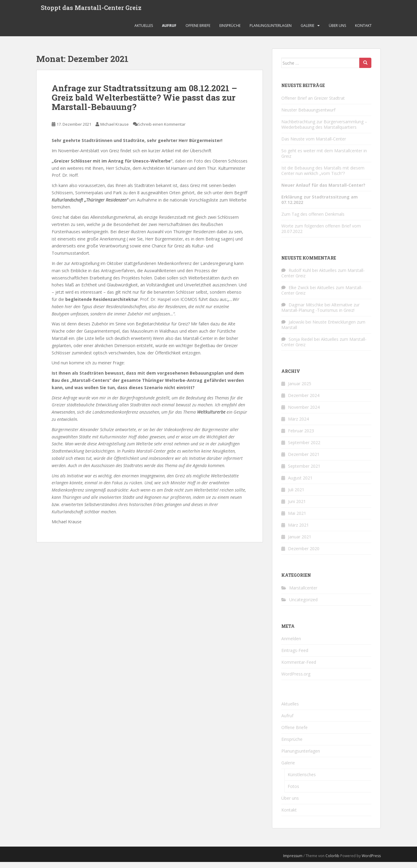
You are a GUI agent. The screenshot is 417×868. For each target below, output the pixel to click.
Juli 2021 (296, 496)
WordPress (371, 862)
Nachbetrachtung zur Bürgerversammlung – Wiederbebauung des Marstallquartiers (324, 130)
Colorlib (332, 862)
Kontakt (363, 32)
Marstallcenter (303, 594)
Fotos (293, 792)
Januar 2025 (300, 390)
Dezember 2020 (304, 555)
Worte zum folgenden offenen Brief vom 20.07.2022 (321, 234)
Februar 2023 (301, 437)
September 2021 (304, 472)
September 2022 (304, 449)
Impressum (293, 862)
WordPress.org (296, 680)
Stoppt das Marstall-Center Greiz (91, 11)
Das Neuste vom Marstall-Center (314, 145)
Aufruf (169, 32)
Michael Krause (115, 130)
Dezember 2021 (304, 460)
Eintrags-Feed (295, 656)
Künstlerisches (302, 781)
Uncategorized (303, 606)
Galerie (307, 32)
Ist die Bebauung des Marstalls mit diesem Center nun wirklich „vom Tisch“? (323, 176)
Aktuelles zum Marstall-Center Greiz (323, 279)
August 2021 (300, 484)
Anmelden (291, 645)
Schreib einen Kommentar (162, 130)
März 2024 (298, 425)
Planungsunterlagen (271, 32)
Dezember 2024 (304, 401)
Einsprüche (230, 32)
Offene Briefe (198, 32)
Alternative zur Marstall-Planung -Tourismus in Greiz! (320, 313)
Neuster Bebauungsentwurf (308, 116)
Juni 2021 (297, 507)
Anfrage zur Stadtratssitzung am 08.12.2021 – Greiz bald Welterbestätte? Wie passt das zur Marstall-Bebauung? (144, 103)
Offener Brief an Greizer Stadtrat (313, 104)
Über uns (337, 32)
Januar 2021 (300, 543)
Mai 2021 (297, 519)
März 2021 (298, 531)
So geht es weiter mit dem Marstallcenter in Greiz (324, 159)
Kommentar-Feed (299, 668)
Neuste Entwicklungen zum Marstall (323, 331)
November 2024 (304, 413)
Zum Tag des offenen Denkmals (313, 220)
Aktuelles (144, 32)
